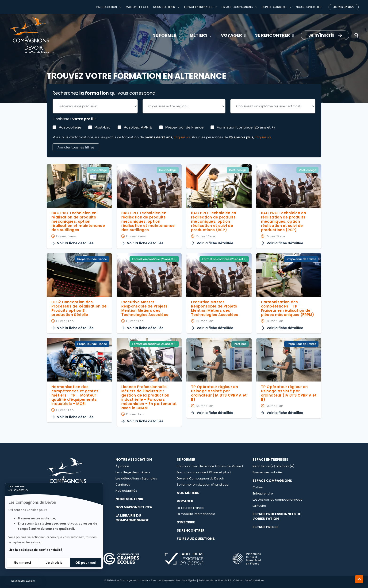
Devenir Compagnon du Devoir (200, 478)
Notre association (134, 459)
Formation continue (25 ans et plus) (204, 472)
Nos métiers (188, 493)
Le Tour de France (190, 508)
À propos (123, 466)
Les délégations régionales (136, 478)
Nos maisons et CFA (134, 507)
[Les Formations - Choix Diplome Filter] (273, 106)
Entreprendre (263, 493)
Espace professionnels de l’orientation (277, 516)
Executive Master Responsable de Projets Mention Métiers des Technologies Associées (145, 308)
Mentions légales (186, 580)
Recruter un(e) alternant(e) (274, 466)
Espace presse (265, 527)
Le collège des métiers (133, 472)
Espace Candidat (277, 7)
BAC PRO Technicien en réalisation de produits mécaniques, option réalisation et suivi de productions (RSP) (214, 221)
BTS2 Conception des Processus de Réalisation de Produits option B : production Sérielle (79, 308)
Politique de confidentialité (215, 580)
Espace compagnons (239, 7)
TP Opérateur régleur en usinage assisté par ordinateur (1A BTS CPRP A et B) (219, 393)
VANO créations (255, 580)
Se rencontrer (191, 530)
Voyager (185, 501)
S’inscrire (186, 522)
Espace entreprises (201, 7)
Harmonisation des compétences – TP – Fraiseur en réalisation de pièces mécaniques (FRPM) (288, 308)
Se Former (186, 459)
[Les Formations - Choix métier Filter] (95, 106)
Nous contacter (309, 7)
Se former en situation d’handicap (203, 485)
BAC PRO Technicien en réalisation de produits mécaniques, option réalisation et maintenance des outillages (78, 221)
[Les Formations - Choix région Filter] (184, 106)
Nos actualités (126, 491)
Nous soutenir (166, 7)
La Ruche (259, 506)
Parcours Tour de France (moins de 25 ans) (210, 466)
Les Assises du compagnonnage (278, 500)
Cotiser (258, 487)
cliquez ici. (182, 137)
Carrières (123, 485)
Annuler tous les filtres (76, 147)
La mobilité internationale (196, 514)
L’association (109, 7)
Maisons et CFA (137, 7)
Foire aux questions (196, 539)
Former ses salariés (268, 472)
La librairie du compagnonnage (132, 518)
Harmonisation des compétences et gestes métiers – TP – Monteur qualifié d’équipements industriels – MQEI (75, 395)
